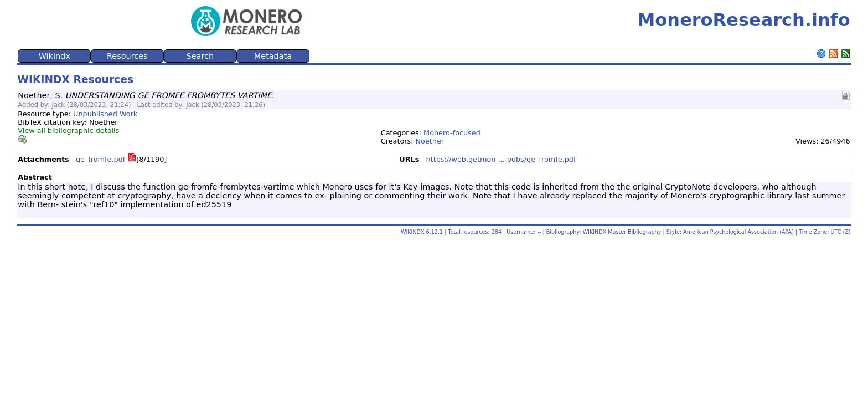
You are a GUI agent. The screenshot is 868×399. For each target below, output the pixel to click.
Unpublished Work (105, 114)
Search (200, 56)
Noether (430, 141)
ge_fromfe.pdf (100, 159)
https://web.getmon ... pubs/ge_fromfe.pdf (501, 159)
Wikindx (55, 56)
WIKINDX (413, 232)
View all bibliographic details (68, 131)
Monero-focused (452, 133)
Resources (127, 56)
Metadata (273, 56)
